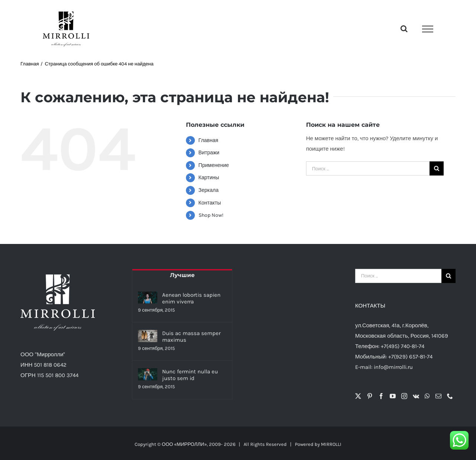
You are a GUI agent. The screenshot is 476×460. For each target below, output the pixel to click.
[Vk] (416, 396)
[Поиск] (437, 168)
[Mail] (438, 396)
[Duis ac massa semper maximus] (148, 336)
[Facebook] (381, 396)
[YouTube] (393, 396)
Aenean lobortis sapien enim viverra (191, 298)
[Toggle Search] (404, 29)
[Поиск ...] (368, 168)
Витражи (209, 153)
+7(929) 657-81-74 (410, 357)
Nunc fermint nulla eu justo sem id (190, 375)
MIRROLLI (331, 444)
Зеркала (209, 190)
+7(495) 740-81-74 (403, 346)
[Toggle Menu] (428, 29)
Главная (208, 140)
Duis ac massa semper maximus (191, 337)
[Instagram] (404, 396)
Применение (214, 165)
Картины (209, 178)
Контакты (210, 203)
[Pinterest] (370, 396)
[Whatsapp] (427, 396)
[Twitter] (358, 396)
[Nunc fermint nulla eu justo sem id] (148, 374)
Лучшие (182, 275)
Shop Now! (211, 215)
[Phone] (450, 396)
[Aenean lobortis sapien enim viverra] (148, 298)
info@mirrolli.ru (393, 367)
